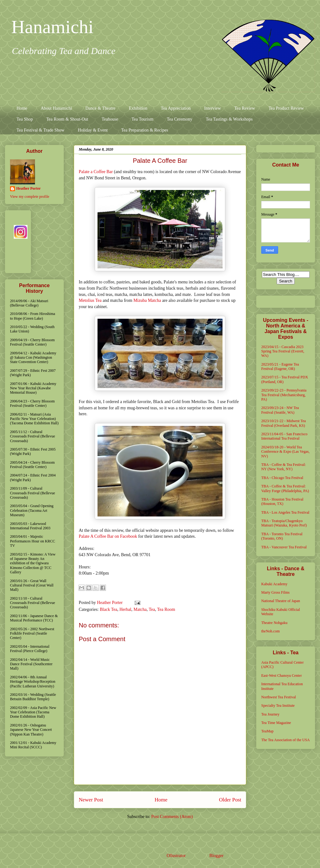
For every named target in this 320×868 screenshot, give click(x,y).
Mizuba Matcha (147, 300)
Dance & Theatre (100, 108)
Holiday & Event (93, 130)
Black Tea (108, 609)
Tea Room (166, 609)
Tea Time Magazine (276, 723)
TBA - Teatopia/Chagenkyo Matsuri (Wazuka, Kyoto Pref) (284, 523)
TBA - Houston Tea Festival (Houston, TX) (282, 501)
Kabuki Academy (274, 584)
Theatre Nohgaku (274, 623)
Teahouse (110, 119)
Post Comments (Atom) (172, 817)
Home (22, 108)
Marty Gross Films (275, 592)
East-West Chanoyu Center (282, 676)
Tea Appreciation (176, 108)
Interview (212, 108)
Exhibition (138, 108)
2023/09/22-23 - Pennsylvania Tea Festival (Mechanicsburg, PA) (284, 395)
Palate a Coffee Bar (96, 172)
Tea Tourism (142, 119)
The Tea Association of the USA (285, 740)
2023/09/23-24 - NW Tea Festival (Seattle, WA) (280, 410)
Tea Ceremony (180, 119)
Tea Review (245, 108)
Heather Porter (110, 603)
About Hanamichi (56, 108)
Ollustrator (176, 856)
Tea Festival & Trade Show (40, 130)
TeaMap (267, 731)
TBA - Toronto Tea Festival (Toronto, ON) (282, 536)
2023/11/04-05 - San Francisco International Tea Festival (284, 436)
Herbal (125, 609)
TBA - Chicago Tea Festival (282, 478)
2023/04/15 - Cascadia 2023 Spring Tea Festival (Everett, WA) (283, 351)
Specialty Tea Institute (278, 706)
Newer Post (91, 800)
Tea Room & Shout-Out (67, 119)
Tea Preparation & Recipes (145, 130)
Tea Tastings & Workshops (229, 119)
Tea (152, 609)
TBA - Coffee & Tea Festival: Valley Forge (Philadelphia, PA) (285, 488)
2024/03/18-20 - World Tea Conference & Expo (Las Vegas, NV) (285, 452)
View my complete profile (30, 197)
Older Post (230, 800)
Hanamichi (52, 27)
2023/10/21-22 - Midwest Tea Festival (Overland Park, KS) (284, 423)
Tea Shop (25, 119)
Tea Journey (270, 714)
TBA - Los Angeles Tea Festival (285, 512)
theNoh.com (270, 631)
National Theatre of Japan (281, 601)
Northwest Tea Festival (279, 697)
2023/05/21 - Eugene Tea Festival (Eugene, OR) (280, 367)
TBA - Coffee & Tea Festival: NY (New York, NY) (283, 467)
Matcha (140, 609)
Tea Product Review (286, 108)
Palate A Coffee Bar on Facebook (108, 536)
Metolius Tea (90, 300)
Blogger (216, 856)
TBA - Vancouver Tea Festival (284, 547)
